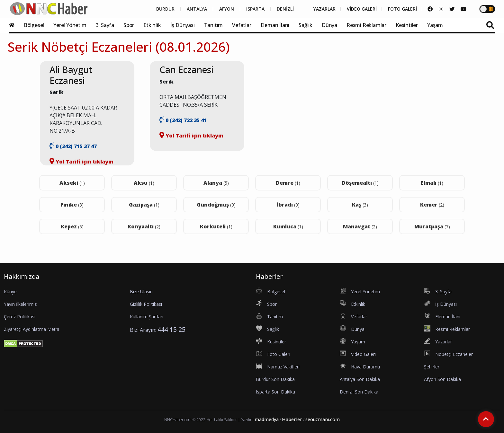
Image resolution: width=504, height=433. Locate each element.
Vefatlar (242, 25)
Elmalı (432, 183)
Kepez (72, 226)
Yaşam (435, 25)
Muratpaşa (432, 226)
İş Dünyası (183, 25)
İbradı (288, 205)
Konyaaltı (144, 226)
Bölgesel (34, 25)
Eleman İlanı (275, 25)
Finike (72, 205)
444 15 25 (171, 329)
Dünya (329, 25)
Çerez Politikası (20, 317)
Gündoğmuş (216, 205)
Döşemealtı (360, 183)
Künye (10, 292)
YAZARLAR (324, 9)
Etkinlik (152, 25)
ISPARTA (255, 9)
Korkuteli (216, 226)
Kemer (432, 205)
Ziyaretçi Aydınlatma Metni (32, 329)
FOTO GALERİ (402, 9)
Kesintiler (407, 25)
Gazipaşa (144, 205)
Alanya (216, 183)
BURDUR (165, 9)
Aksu (144, 183)
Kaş (360, 205)
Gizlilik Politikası (146, 304)
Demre (288, 183)
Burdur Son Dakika (275, 379)
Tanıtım (214, 25)
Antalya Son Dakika (360, 379)
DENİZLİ (285, 9)
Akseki (72, 183)
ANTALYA (197, 9)
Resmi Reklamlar (366, 25)
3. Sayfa (105, 25)
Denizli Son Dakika (359, 392)
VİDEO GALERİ (362, 9)
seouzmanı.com (323, 419)
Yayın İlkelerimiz (20, 304)
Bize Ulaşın (141, 292)
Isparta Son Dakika (275, 392)
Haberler (292, 419)
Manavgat (360, 226)
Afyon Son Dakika (442, 379)
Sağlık (306, 25)
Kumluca (288, 226)
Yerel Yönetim (70, 25)
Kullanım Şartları (147, 317)
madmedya (267, 419)
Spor (129, 25)
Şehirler (432, 367)
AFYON (227, 9)
